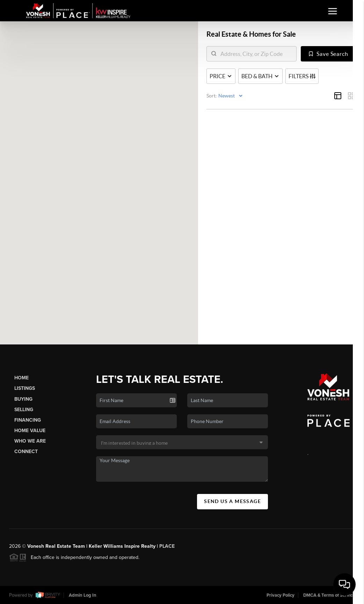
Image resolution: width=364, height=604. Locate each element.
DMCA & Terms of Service (329, 595)
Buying (23, 399)
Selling (24, 410)
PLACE (167, 546)
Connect (26, 452)
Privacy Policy (281, 595)
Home (21, 378)
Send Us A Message (232, 501)
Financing (28, 420)
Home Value (30, 431)
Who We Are (30, 441)
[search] (256, 54)
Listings (25, 388)
